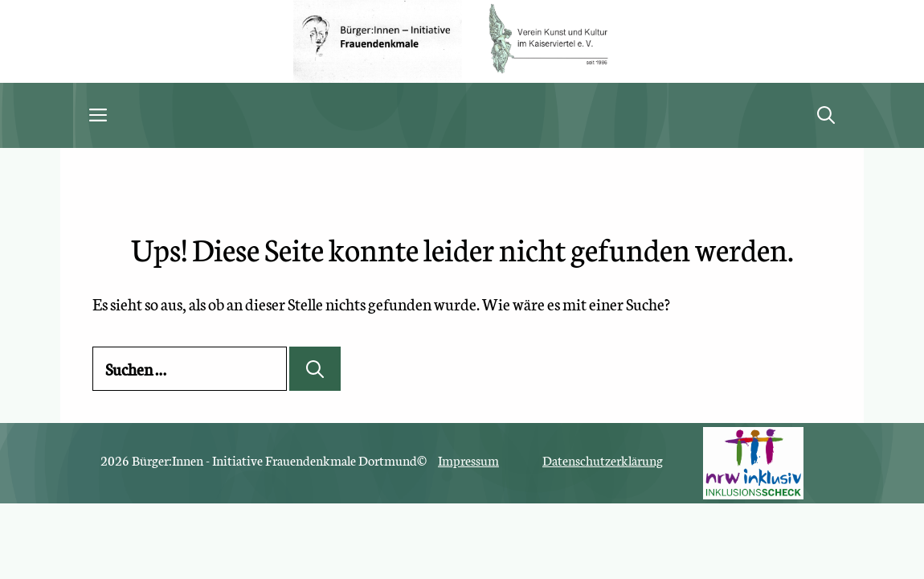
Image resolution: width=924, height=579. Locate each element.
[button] (826, 115)
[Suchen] (315, 369)
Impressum (468, 460)
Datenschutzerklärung (603, 460)
